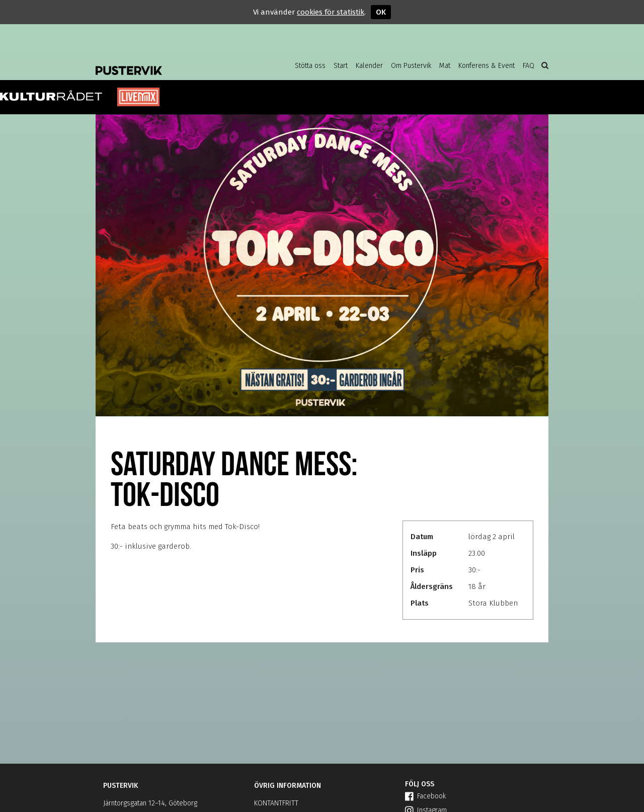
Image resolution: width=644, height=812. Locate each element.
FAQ (529, 66)
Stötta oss (310, 66)
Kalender (369, 66)
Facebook (425, 796)
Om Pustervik (411, 66)
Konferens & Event (487, 66)
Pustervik (176, 63)
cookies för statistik (331, 12)
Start (341, 66)
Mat (445, 66)
